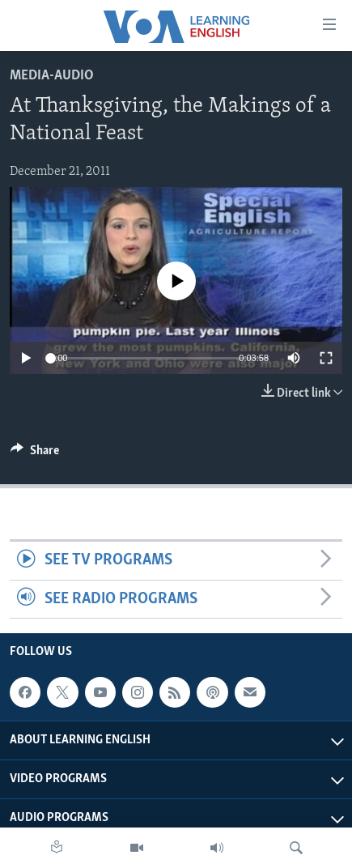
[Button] (35, 454)
